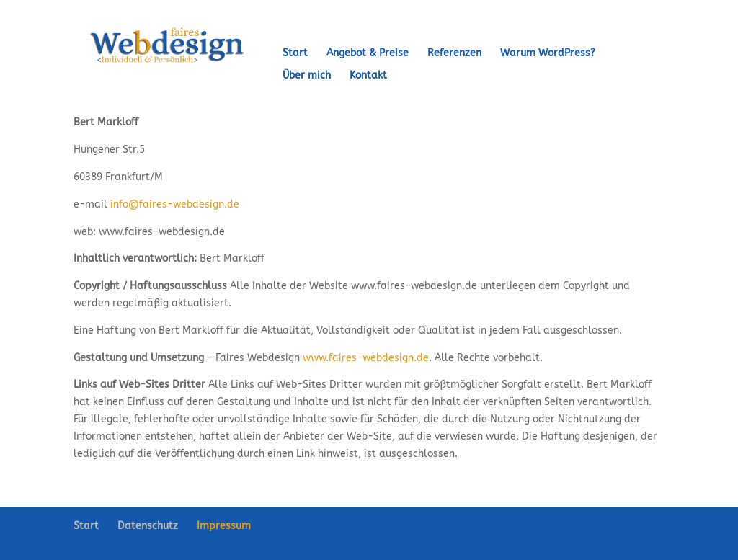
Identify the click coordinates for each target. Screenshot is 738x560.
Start (295, 54)
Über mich (307, 76)
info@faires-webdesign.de (175, 204)
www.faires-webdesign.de (366, 358)
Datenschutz (148, 526)
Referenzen (454, 54)
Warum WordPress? (548, 54)
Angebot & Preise (368, 54)
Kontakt (368, 76)
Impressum (224, 526)
